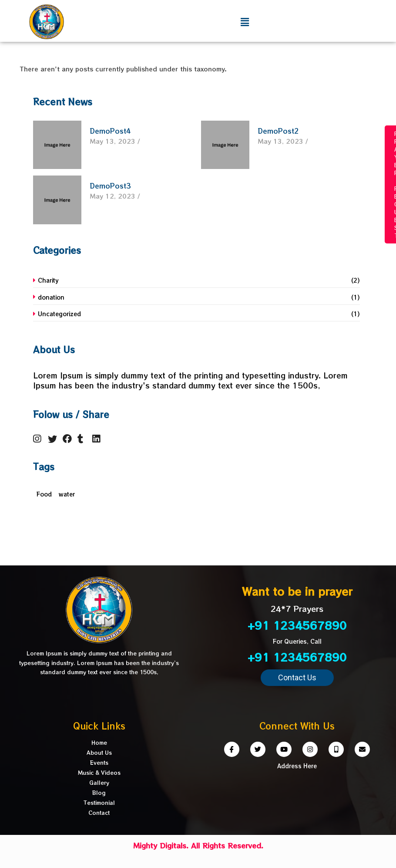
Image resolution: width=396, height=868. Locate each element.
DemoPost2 (278, 131)
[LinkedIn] (99, 439)
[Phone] (336, 749)
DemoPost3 (110, 186)
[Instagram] (40, 439)
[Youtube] (284, 749)
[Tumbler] (84, 439)
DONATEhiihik (10, 192)
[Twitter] (54, 439)
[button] (297, 678)
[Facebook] (69, 439)
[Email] (362, 749)
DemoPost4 (110, 131)
